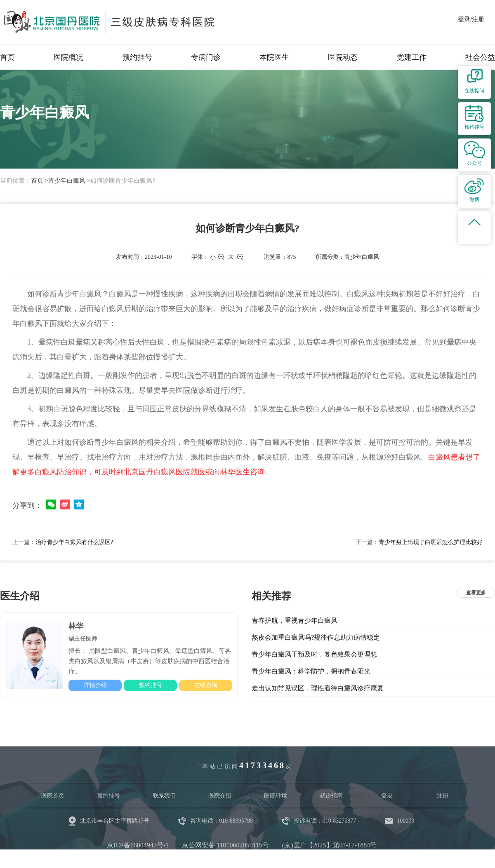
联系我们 (164, 796)
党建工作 (412, 57)
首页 (7, 57)
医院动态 (343, 57)
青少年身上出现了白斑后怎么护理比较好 (431, 542)
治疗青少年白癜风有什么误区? (74, 542)
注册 (443, 796)
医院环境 (276, 796)
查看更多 (476, 593)
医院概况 (68, 57)
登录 (387, 796)
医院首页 (53, 796)
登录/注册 (471, 19)
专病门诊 (206, 57)
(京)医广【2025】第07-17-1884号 (329, 845)
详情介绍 (95, 685)
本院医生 (274, 57)
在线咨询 (206, 685)
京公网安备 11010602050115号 (225, 845)
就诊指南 (331, 796)
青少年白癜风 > (69, 181)
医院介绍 (220, 796)
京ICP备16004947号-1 (138, 845)
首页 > (40, 181)
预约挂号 (137, 57)
